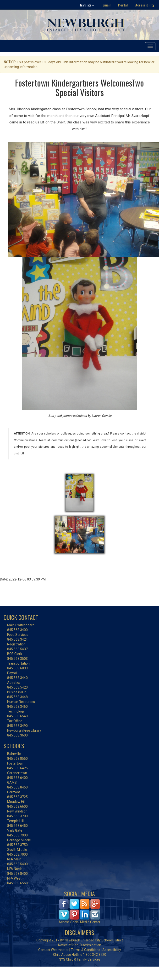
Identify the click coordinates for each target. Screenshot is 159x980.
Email (107, 5)
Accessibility (145, 5)
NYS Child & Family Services (80, 959)
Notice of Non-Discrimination (80, 945)
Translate (87, 5)
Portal (123, 5)
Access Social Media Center (79, 922)
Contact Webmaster (53, 950)
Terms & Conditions (85, 950)
